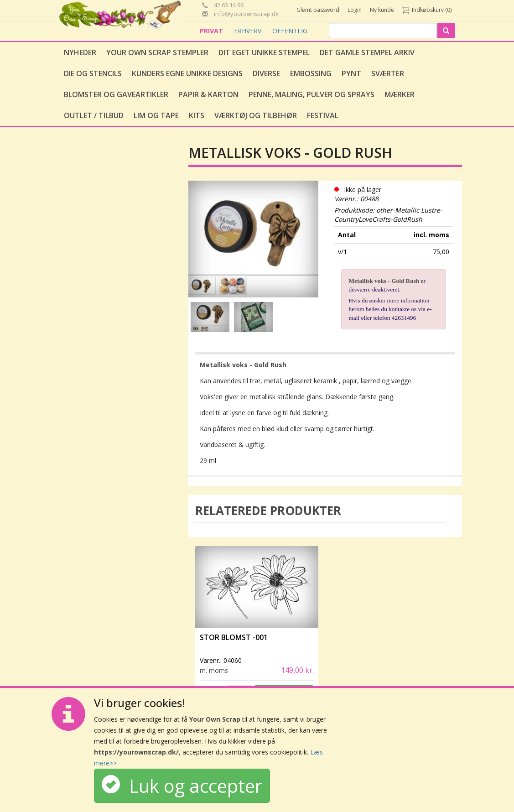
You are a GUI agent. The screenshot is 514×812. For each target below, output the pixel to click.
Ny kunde (382, 10)
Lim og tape (156, 115)
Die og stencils (93, 73)
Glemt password (318, 10)
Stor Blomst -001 (234, 637)
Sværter (388, 73)
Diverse (266, 73)
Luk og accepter (182, 786)
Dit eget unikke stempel (264, 52)
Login (355, 10)
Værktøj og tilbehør (256, 115)
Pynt (351, 73)
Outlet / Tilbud (94, 115)
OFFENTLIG (290, 31)
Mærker (400, 94)
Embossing (311, 73)
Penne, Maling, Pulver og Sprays (312, 94)
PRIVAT (212, 31)
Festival (323, 115)
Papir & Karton (208, 94)
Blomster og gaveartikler (116, 94)
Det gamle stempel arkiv (367, 52)
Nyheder (80, 52)
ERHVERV (249, 31)
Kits (197, 115)
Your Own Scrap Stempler (157, 52)
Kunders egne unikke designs (187, 73)
